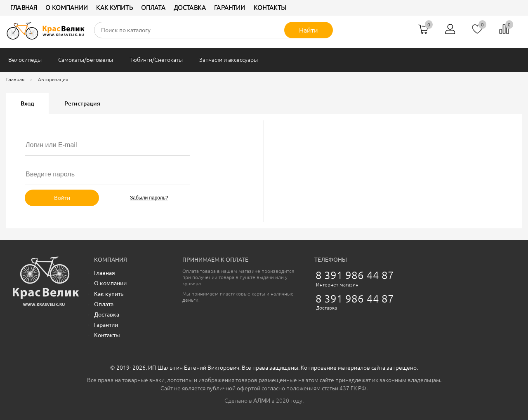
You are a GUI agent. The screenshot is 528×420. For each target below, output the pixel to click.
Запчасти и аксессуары (229, 60)
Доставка (190, 8)
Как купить (114, 8)
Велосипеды (25, 60)
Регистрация (82, 103)
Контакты (270, 8)
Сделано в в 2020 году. (264, 401)
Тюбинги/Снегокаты (156, 60)
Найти (309, 30)
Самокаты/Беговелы (86, 60)
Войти (62, 198)
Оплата (153, 8)
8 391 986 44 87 (355, 275)
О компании (67, 8)
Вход (27, 103)
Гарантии (230, 8)
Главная (24, 8)
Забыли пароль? (149, 198)
